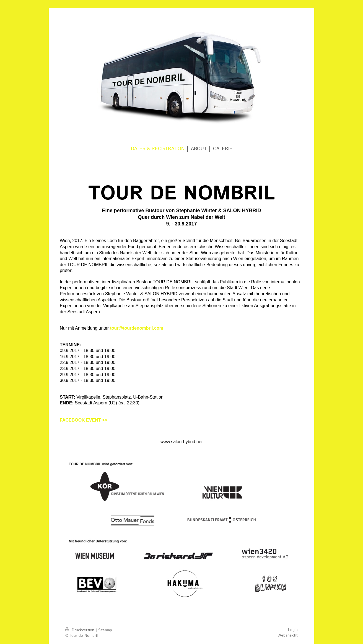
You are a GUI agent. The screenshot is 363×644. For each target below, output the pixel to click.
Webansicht (288, 635)
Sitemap (105, 630)
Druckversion (81, 630)
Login (293, 630)
